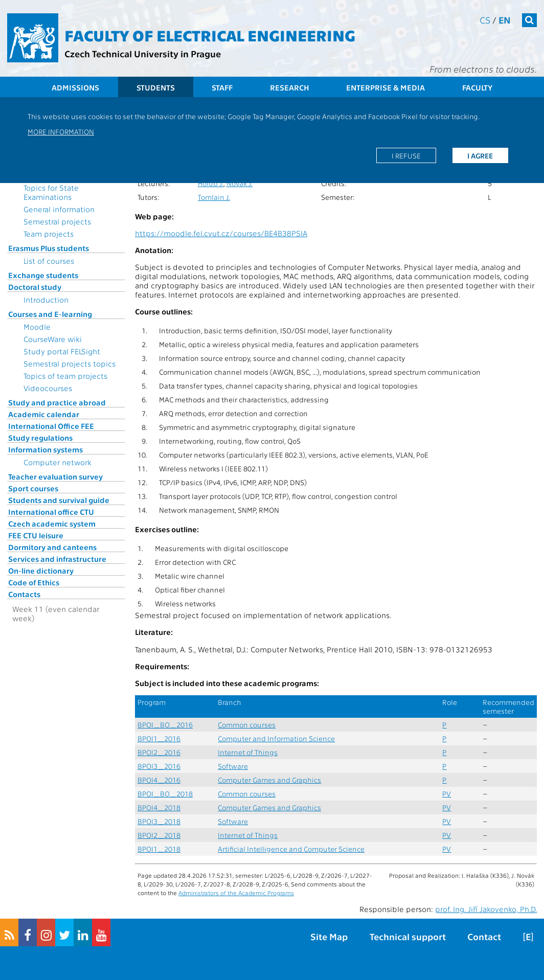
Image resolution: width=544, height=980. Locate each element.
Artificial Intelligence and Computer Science (291, 849)
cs (485, 20)
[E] (528, 936)
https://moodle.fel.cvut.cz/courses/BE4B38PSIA (221, 233)
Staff (222, 87)
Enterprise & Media (386, 87)
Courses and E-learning (50, 314)
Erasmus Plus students (49, 248)
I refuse (406, 155)
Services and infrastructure (57, 559)
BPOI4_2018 (159, 807)
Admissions (75, 87)
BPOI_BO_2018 (165, 794)
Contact (484, 936)
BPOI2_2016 (159, 752)
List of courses (49, 261)
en (505, 20)
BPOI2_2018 (159, 835)
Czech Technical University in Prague (143, 53)
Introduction (46, 300)
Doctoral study (35, 287)
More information (61, 131)
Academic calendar (44, 414)
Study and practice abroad (57, 402)
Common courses (247, 725)
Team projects (49, 234)
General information (59, 209)
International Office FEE (51, 426)
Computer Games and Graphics (269, 780)
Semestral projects (57, 221)
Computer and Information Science (276, 738)
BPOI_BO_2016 (165, 725)
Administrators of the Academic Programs (236, 893)
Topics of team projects (65, 376)
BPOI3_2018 (159, 821)
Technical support (408, 936)
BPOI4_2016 (159, 780)
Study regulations (40, 438)
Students (156, 87)
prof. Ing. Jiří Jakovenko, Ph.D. (486, 909)
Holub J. (211, 183)
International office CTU (51, 512)
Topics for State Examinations (51, 192)
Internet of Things (248, 752)
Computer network (58, 462)
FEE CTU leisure (36, 535)
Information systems (46, 449)
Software (233, 766)
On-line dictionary (41, 571)
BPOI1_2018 (159, 849)
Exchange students (43, 275)
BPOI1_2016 (159, 738)
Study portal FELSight (62, 351)
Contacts (24, 594)
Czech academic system (52, 523)
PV (447, 794)
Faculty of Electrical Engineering (210, 35)
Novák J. (240, 183)
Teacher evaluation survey (55, 476)
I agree (480, 155)
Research (290, 87)
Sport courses (33, 488)
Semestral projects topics (70, 363)
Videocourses (48, 388)
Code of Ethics (34, 582)
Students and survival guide (59, 500)
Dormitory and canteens (52, 547)
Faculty (477, 87)
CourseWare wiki (53, 339)
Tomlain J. (214, 197)
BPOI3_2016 (159, 766)
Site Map (329, 936)
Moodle (37, 327)
